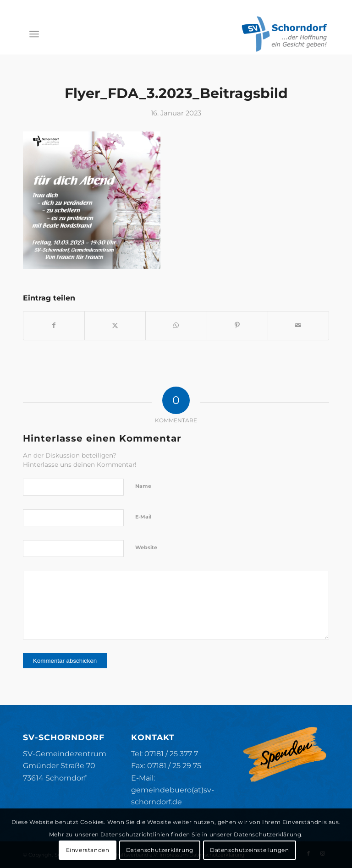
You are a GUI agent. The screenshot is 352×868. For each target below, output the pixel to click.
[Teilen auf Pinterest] (237, 325)
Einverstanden (88, 850)
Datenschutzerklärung (160, 850)
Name (143, 486)
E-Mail (143, 517)
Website (146, 547)
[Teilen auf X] (115, 325)
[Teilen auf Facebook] (54, 325)
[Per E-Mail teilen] (298, 325)
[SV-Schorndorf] (284, 34)
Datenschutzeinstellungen (249, 850)
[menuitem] (34, 34)
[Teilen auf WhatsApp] (176, 325)
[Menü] (34, 34)
